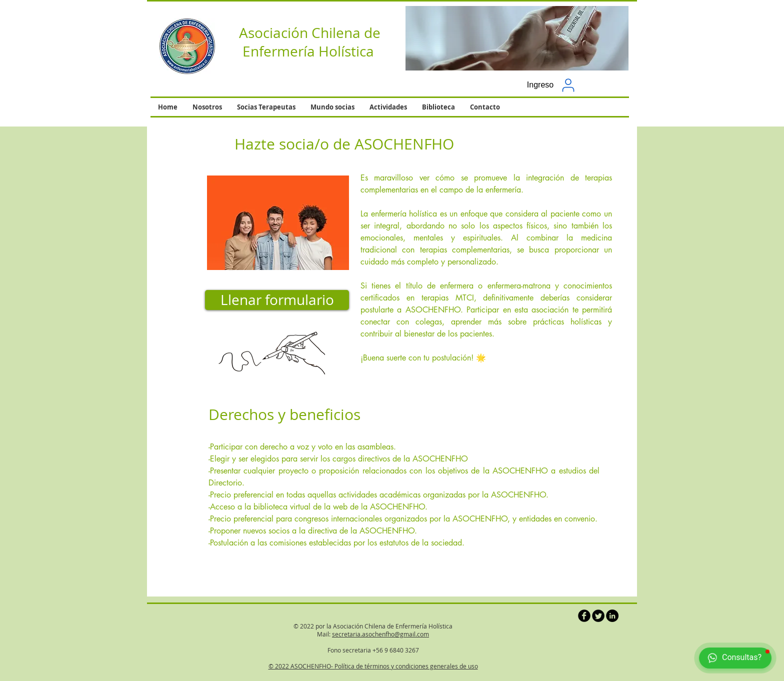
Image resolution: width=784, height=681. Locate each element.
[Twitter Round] (598, 616)
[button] (517, 38)
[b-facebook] (584, 616)
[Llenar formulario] (277, 300)
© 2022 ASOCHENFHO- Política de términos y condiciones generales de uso (373, 666)
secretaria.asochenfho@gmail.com (380, 634)
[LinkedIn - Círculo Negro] (612, 616)
